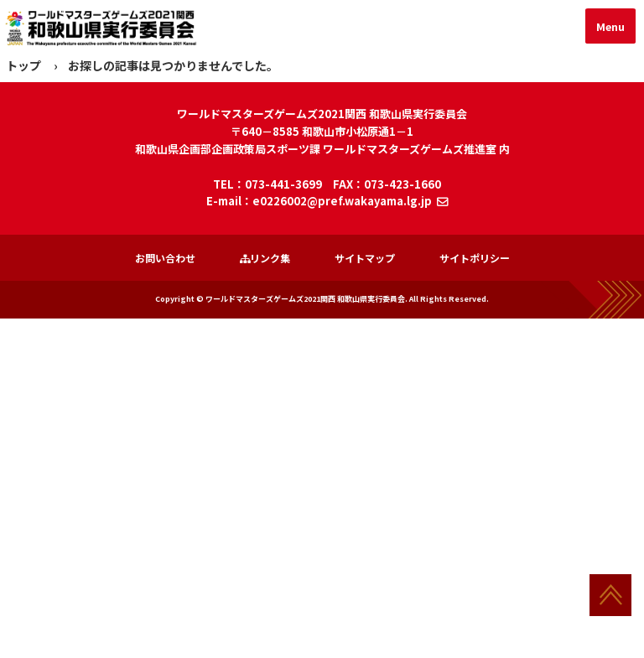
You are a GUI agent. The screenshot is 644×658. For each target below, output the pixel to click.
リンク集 (265, 258)
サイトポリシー (475, 258)
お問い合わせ (165, 258)
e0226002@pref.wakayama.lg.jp (342, 201)
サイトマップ (365, 258)
